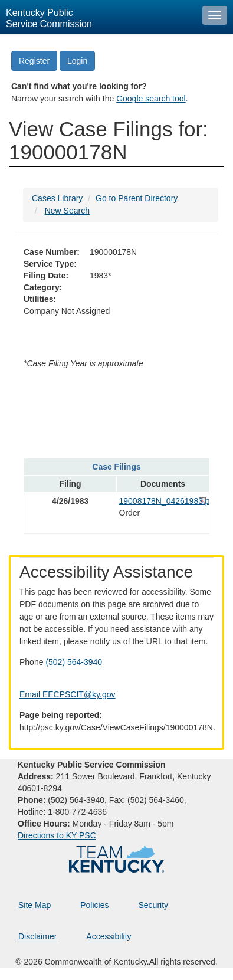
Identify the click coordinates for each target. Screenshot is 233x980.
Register (34, 61)
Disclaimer (37, 936)
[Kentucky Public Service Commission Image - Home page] (98, 17)
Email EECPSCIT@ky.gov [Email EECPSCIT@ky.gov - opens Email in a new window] (68, 694)
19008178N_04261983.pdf (163, 501)
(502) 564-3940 (74, 662)
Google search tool (151, 99)
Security (154, 905)
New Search (67, 211)
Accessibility (109, 936)
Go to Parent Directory (137, 198)
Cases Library (57, 198)
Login (77, 61)
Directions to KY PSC (57, 835)
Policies (94, 905)
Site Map (35, 905)
